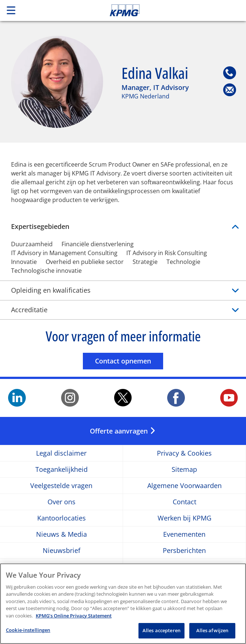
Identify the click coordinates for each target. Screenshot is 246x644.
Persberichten (184, 551)
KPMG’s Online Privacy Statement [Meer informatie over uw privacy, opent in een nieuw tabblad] (74, 619)
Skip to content (173, 10)
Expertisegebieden (123, 227)
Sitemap (184, 469)
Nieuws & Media (61, 534)
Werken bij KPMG (184, 518)
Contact (184, 502)
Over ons (61, 502)
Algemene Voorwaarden (184, 486)
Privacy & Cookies (184, 453)
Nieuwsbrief (61, 551)
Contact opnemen (129, 361)
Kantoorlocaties (61, 518)
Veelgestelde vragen (61, 486)
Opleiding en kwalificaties (123, 290)
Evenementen (184, 534)
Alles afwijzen (212, 634)
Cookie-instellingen (28, 633)
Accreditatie (123, 310)
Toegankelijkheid (61, 469)
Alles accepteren (161, 634)
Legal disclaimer (61, 453)
